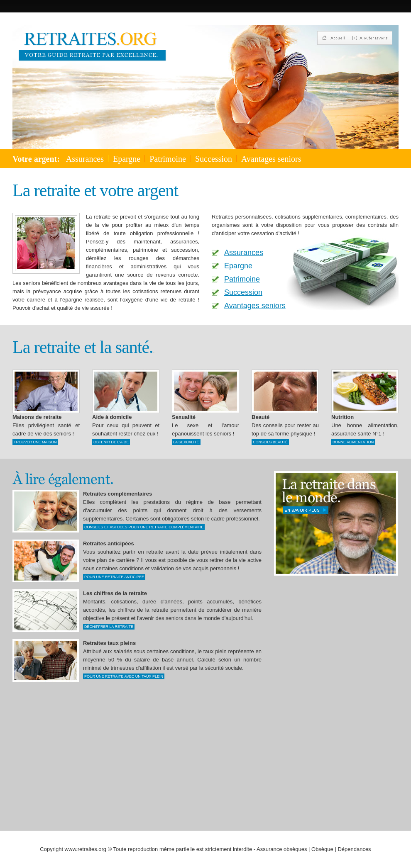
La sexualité (186, 442)
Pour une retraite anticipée (114, 577)
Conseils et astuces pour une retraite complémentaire (144, 527)
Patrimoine (168, 159)
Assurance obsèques (282, 849)
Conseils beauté (270, 442)
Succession (214, 159)
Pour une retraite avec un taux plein (124, 676)
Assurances (85, 159)
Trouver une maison (35, 442)
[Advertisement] (290, 694)
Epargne (127, 159)
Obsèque (322, 849)
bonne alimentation (353, 442)
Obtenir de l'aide (111, 442)
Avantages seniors (271, 159)
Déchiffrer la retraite (109, 627)
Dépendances (354, 849)
